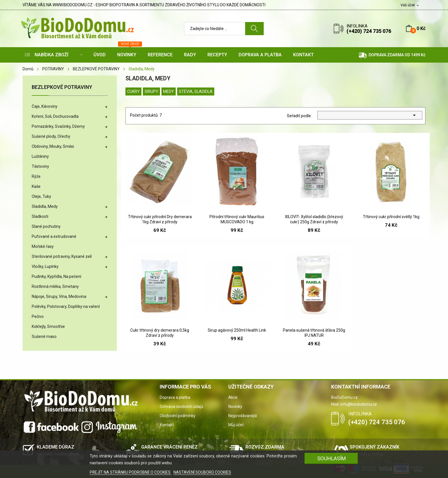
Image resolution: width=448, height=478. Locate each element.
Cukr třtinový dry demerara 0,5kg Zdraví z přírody (160, 333)
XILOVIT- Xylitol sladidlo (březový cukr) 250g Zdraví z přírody (314, 219)
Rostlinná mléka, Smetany (55, 286)
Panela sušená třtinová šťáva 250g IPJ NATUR (314, 333)
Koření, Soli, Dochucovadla (55, 116)
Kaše (36, 186)
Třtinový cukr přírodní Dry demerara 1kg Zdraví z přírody (160, 219)
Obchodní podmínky (178, 416)
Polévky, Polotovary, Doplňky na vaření (66, 306)
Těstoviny (40, 166)
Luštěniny (40, 156)
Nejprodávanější (243, 416)
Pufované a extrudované (54, 236)
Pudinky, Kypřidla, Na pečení (56, 276)
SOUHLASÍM (332, 458)
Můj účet (236, 425)
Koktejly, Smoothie (48, 326)
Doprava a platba (175, 397)
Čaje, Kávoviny (45, 106)
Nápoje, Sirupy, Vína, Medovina (59, 296)
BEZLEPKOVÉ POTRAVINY (62, 87)
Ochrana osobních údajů (181, 407)
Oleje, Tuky (41, 196)
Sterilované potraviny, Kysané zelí (62, 256)
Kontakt (167, 425)
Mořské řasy (43, 246)
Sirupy (151, 91)
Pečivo (38, 316)
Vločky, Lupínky (45, 266)
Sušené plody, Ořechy (51, 136)
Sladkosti (40, 216)
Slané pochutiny (46, 226)
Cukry (133, 91)
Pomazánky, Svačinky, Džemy (58, 126)
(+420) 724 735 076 (369, 31)
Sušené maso (44, 336)
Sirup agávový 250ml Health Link (237, 330)
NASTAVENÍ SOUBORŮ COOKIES (202, 472)
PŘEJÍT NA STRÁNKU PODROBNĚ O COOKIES (131, 472)
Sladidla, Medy (45, 206)
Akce (233, 397)
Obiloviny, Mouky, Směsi (53, 146)
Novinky (235, 407)
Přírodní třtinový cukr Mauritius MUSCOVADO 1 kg (237, 219)
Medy (169, 91)
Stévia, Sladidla (196, 91)
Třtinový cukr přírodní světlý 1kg (391, 217)
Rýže (36, 176)
